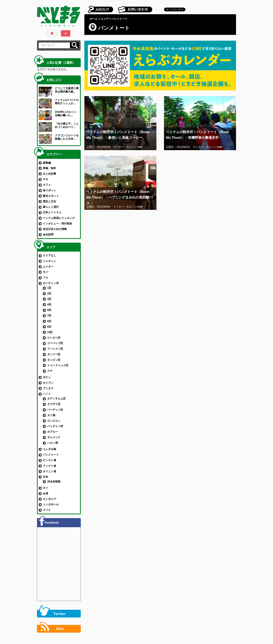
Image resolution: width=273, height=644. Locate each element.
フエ (45, 278)
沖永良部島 (54, 482)
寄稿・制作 (49, 168)
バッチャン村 (55, 426)
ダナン (47, 377)
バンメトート (51, 455)
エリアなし (49, 255)
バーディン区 (55, 410)
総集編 (47, 163)
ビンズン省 (49, 460)
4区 (49, 304)
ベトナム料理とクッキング (59, 218)
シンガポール (51, 504)
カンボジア (49, 499)
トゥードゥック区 (58, 365)
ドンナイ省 (49, 466)
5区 (49, 310)
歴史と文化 (49, 201)
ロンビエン (54, 421)
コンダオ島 (49, 449)
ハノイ (47, 394)
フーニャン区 (55, 349)
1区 (49, 288)
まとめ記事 (49, 174)
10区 (50, 332)
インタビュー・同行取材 (57, 224)
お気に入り (54, 80)
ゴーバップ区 (55, 343)
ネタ (45, 179)
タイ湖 (51, 415)
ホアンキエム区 (56, 398)
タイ (45, 488)
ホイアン (48, 383)
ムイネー (48, 267)
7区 (49, 315)
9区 (49, 327)
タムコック (54, 437)
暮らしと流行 (51, 207)
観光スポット (51, 196)
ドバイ (47, 510)
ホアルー (53, 432)
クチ (50, 371)
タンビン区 (54, 360)
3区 (49, 299)
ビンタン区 (54, 338)
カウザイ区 (54, 404)
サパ (45, 272)
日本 (45, 477)
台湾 (45, 493)
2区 (49, 293)
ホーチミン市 (51, 283)
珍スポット (49, 190)
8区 (49, 321)
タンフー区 (54, 354)
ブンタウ (48, 388)
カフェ (47, 185)
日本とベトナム (52, 212)
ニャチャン (49, 261)
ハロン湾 (53, 443)
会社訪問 (48, 235)
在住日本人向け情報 (55, 229)
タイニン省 (49, 471)
